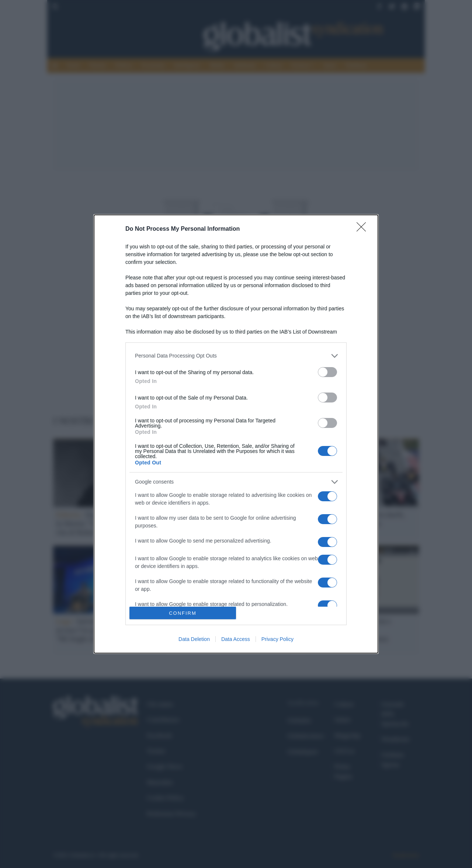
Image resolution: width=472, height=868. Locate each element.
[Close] (364, 229)
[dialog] (236, 434)
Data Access (236, 639)
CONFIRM (183, 613)
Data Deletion (194, 639)
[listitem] (236, 356)
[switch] (327, 372)
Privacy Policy (277, 639)
